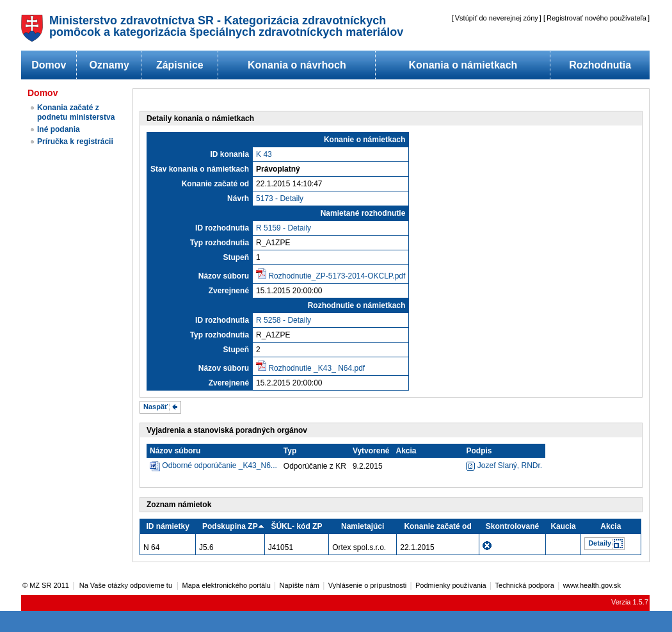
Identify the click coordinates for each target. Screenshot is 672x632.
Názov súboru (224, 276)
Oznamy (109, 65)
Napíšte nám (300, 585)
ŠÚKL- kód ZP (296, 526)
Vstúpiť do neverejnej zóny (497, 18)
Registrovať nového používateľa (596, 18)
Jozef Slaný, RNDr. (504, 466)
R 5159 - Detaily (284, 228)
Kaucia (563, 526)
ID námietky (168, 526)
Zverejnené (229, 291)
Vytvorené (371, 451)
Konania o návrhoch (297, 65)
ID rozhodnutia (222, 228)
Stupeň (236, 257)
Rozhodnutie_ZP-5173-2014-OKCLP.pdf (337, 276)
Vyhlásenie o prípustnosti (368, 585)
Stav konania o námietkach (200, 169)
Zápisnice (180, 65)
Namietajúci (363, 526)
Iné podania (59, 129)
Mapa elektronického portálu (227, 585)
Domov (49, 65)
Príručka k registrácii (75, 142)
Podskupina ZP (230, 526)
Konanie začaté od (215, 184)
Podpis (479, 451)
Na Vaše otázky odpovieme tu (127, 585)
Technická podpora (525, 585)
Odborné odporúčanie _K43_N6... (219, 466)
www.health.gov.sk (592, 585)
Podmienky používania (451, 585)
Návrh (238, 199)
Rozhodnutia (600, 65)
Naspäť (156, 407)
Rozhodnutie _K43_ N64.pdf (316, 368)
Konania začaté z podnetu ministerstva (76, 112)
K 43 (264, 154)
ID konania (229, 154)
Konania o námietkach (463, 65)
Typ (290, 451)
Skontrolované (512, 526)
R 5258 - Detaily (284, 320)
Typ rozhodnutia (220, 243)
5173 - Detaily (280, 199)
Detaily (600, 543)
